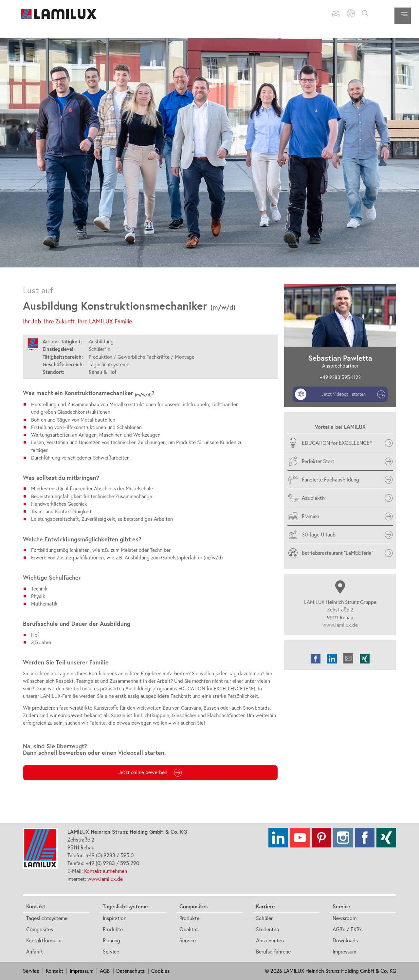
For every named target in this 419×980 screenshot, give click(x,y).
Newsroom (345, 918)
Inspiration (115, 918)
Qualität (189, 929)
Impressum (344, 952)
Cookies (160, 971)
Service (111, 952)
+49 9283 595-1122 (340, 377)
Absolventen (270, 940)
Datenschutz (130, 971)
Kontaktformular (44, 940)
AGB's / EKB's (347, 929)
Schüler (264, 918)
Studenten (267, 929)
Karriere (265, 906)
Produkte (113, 929)
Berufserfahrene (273, 952)
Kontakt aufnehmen (106, 871)
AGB (105, 971)
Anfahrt (35, 952)
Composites (40, 929)
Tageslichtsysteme (47, 918)
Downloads (345, 940)
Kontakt (36, 906)
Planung (111, 940)
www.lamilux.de (340, 625)
